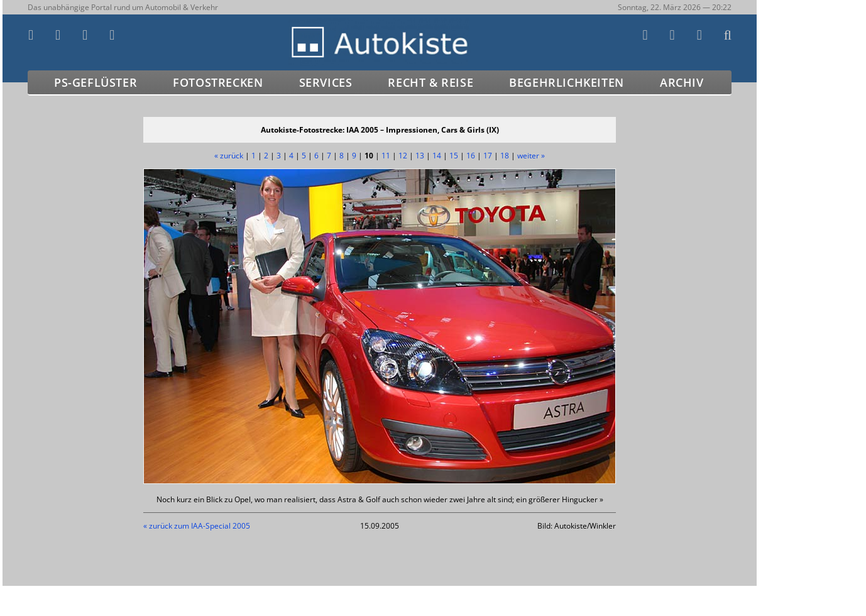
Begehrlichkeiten (567, 82)
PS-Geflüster (96, 82)
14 (437, 156)
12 (403, 156)
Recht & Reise (430, 82)
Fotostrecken (218, 82)
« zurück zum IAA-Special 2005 (197, 526)
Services (326, 82)
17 (488, 156)
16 (471, 156)
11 (386, 156)
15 (454, 156)
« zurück (229, 156)
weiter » (531, 156)
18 (505, 156)
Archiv (682, 82)
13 (420, 156)
